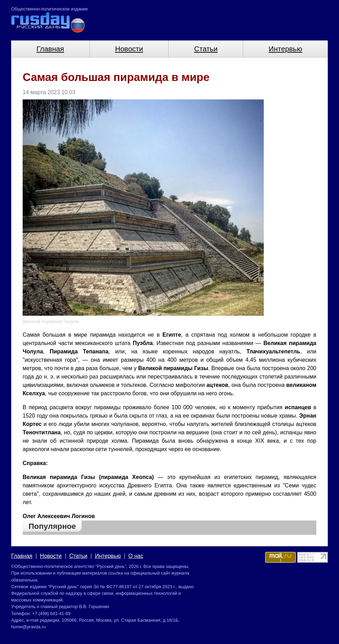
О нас (136, 556)
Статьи (206, 49)
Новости (129, 49)
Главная (50, 49)
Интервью (285, 49)
